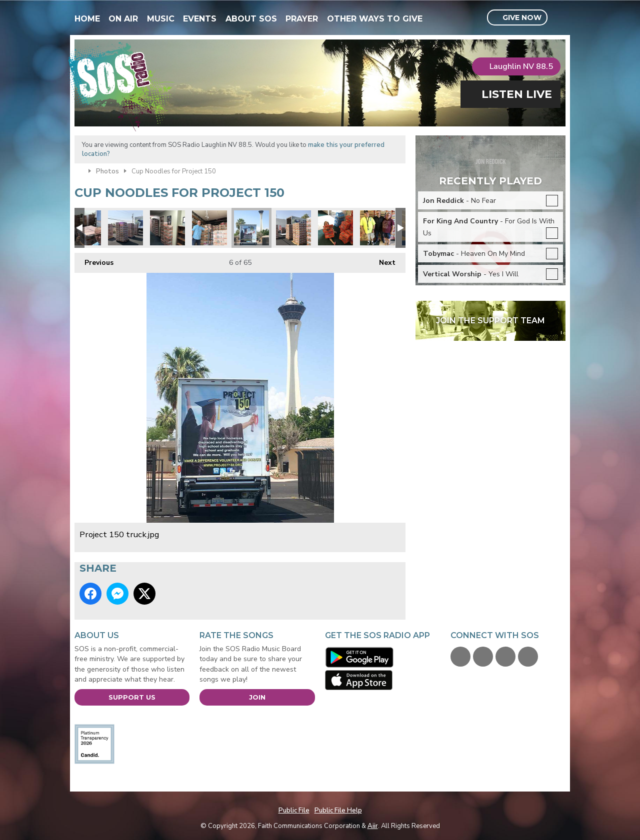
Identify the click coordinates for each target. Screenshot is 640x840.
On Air (123, 19)
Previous (94, 260)
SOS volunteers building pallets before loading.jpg (125, 228)
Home (87, 19)
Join (257, 697)
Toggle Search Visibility (559, 18)
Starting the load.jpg (209, 228)
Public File (294, 811)
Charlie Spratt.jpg (335, 228)
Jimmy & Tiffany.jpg (377, 228)
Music (161, 19)
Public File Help (338, 811)
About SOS (251, 19)
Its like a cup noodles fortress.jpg (293, 228)
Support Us (132, 697)
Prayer (302, 19)
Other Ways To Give (375, 19)
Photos (107, 171)
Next (382, 260)
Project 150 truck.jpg (251, 228)
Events (200, 19)
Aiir (373, 826)
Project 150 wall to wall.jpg (167, 228)
